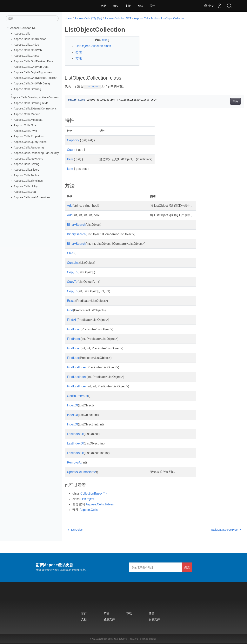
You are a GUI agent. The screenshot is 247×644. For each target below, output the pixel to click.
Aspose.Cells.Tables (26, 175)
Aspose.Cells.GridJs (26, 45)
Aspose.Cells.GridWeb (28, 50)
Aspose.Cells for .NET (24, 28)
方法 (79, 58)
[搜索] (32, 18)
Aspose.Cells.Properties (29, 136)
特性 (79, 52)
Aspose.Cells (22, 33)
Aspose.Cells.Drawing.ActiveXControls (35, 97)
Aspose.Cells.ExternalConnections (35, 108)
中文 (209, 6)
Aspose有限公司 (100, 639)
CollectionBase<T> (93, 493)
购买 (116, 6)
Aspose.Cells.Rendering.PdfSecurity (36, 153)
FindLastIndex (77, 367)
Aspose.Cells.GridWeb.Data (31, 67)
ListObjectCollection (173, 18)
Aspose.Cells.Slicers (27, 170)
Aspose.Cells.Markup (27, 114)
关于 (152, 6)
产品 (103, 6)
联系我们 (153, 639)
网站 (140, 6)
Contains (73, 263)
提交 (187, 567)
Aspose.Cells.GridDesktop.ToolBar (35, 78)
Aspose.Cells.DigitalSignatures (33, 72)
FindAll (72, 320)
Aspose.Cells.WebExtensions (32, 197)
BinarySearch (76, 225)
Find (70, 310)
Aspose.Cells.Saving (27, 164)
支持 (128, 6)
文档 (84, 619)
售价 (152, 613)
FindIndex (74, 329)
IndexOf (72, 405)
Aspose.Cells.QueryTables (30, 142)
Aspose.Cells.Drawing (27, 89)
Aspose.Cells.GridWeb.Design (33, 83)
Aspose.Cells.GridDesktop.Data (33, 61)
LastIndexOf (75, 434)
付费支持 (154, 619)
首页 (84, 613)
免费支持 (109, 619)
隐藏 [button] (103, 40)
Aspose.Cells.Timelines (28, 181)
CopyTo (72, 272)
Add (70, 206)
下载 (129, 613)
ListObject (87, 499)
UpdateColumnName (81, 472)
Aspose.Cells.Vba (25, 192)
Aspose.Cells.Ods (25, 125)
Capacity (73, 140)
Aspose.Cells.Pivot (25, 131)
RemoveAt (74, 462)
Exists (71, 301)
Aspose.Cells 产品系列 (88, 18)
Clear (71, 253)
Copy (223, 101)
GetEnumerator (78, 396)
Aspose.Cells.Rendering (29, 147)
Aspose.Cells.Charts (26, 56)
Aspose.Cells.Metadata (28, 120)
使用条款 (144, 639)
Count (71, 150)
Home (68, 18)
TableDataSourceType (214, 530)
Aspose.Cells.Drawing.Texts (31, 103)
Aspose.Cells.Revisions (28, 159)
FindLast (73, 358)
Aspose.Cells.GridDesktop (30, 39)
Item (70, 159)
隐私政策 (134, 639)
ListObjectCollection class (93, 46)
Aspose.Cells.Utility (26, 186)
